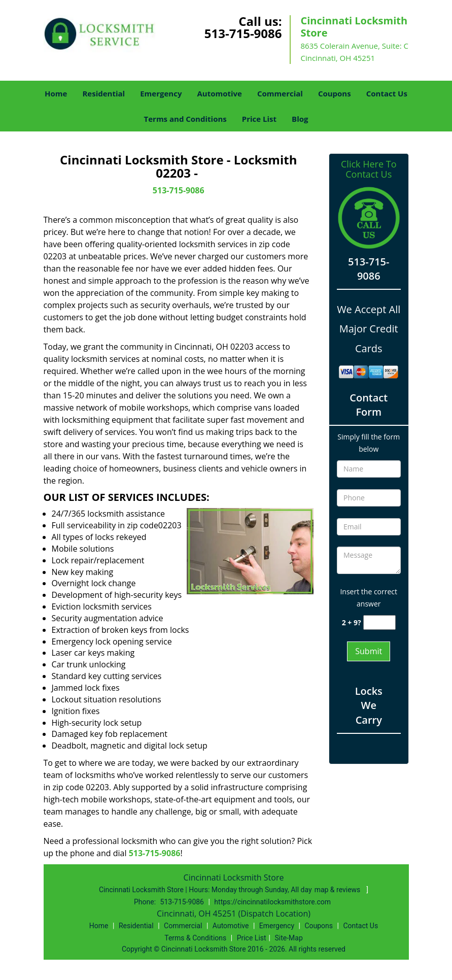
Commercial (280, 93)
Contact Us (387, 93)
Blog (300, 119)
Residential (103, 93)
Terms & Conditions (195, 938)
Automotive (219, 93)
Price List (259, 119)
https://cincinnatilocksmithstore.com (272, 902)
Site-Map (289, 938)
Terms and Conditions (185, 119)
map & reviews (338, 890)
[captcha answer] (379, 622)
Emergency (161, 93)
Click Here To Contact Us (369, 170)
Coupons (335, 93)
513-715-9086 (243, 33)
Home (56, 93)
